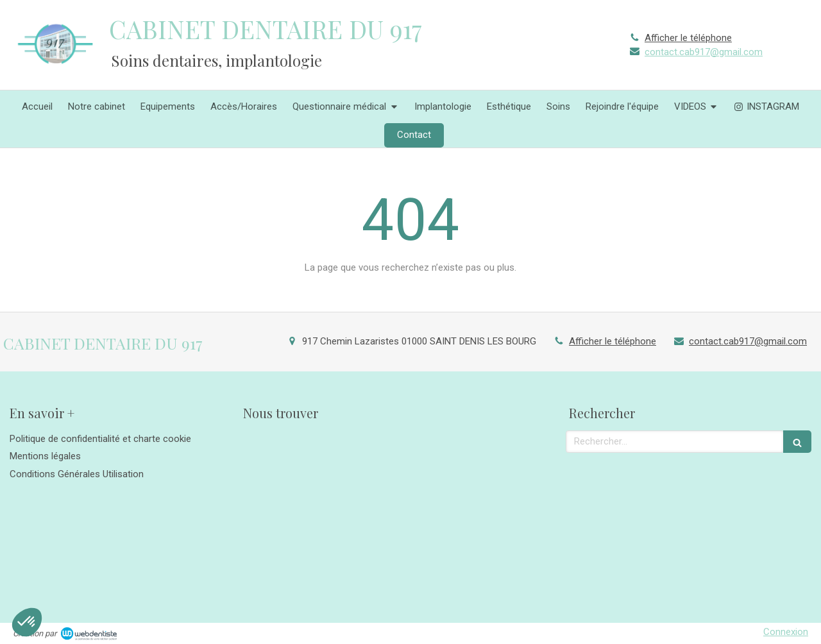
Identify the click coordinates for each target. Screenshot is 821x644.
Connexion (786, 632)
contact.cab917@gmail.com (704, 52)
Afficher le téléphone (688, 38)
